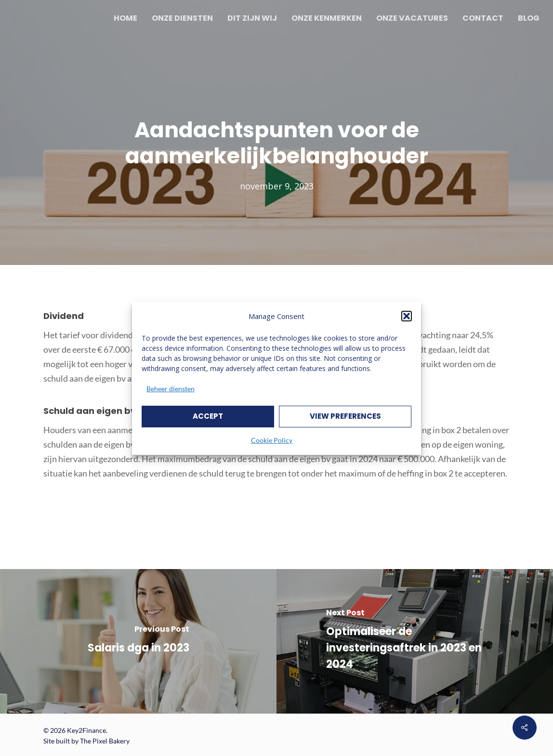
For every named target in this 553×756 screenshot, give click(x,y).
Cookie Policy (272, 440)
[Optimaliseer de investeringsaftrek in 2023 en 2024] (415, 641)
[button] (407, 316)
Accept (208, 416)
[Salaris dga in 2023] (138, 641)
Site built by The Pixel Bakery (86, 741)
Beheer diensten (171, 389)
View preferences (345, 416)
